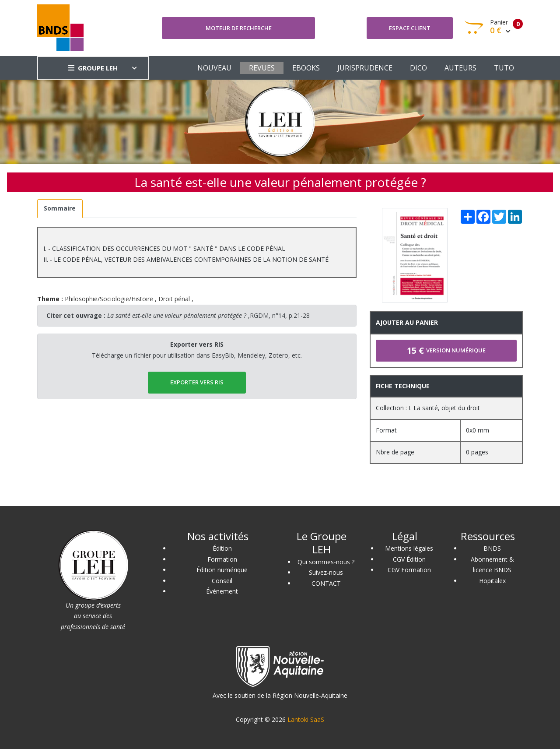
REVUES (262, 68)
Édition (222, 548)
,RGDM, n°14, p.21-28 (208, 315)
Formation (222, 559)
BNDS (492, 548)
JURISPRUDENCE (365, 68)
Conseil (222, 581)
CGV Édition (409, 559)
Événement (222, 591)
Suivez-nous (326, 572)
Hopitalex (492, 581)
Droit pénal (174, 299)
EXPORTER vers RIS (197, 382)
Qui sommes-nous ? (326, 562)
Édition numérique (222, 570)
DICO (418, 68)
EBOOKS (306, 68)
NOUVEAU (214, 68)
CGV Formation (409, 570)
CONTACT (326, 583)
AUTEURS (460, 68)
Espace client (410, 28)
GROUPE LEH (93, 68)
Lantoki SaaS (306, 719)
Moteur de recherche (239, 28)
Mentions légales (409, 548)
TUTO (504, 68)
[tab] (60, 209)
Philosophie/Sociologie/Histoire (109, 299)
